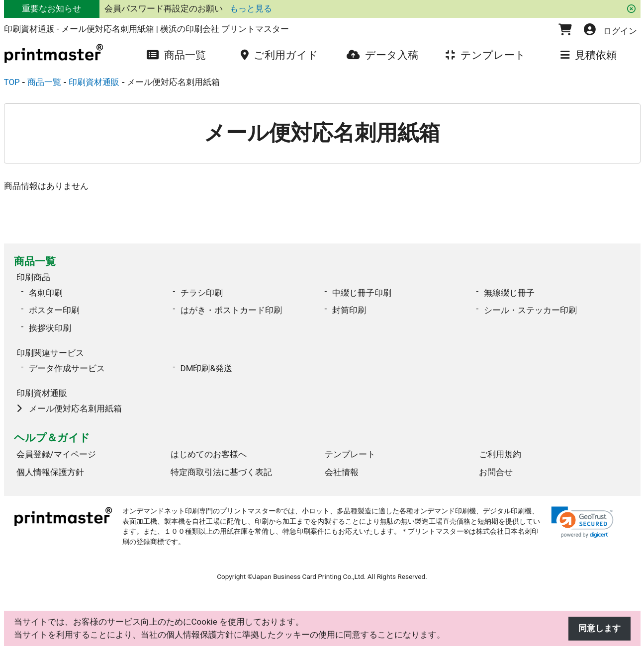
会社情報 (342, 472)
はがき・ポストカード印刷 (231, 310)
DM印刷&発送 (207, 368)
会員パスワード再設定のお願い (165, 8)
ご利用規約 (500, 454)
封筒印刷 (349, 310)
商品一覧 (35, 261)
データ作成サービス (67, 368)
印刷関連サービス (50, 353)
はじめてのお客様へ (209, 454)
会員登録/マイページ (56, 454)
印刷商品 (33, 277)
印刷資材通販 (42, 393)
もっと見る (251, 8)
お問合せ (496, 472)
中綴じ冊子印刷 (362, 293)
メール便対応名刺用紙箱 (75, 408)
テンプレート (350, 454)
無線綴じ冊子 (509, 293)
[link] (582, 522)
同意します (599, 628)
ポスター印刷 (54, 310)
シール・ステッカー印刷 (530, 310)
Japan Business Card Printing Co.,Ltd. (309, 576)
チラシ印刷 (202, 293)
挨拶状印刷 (50, 328)
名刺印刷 (46, 293)
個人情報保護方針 (50, 472)
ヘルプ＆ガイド (52, 438)
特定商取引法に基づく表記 (221, 472)
